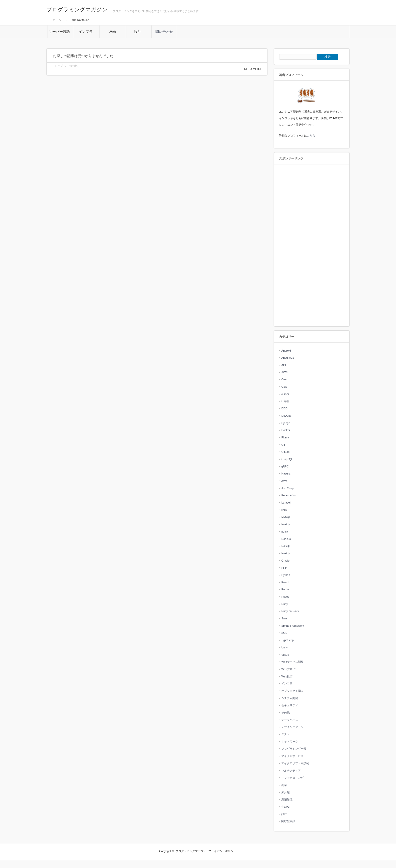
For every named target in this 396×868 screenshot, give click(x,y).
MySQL (286, 517)
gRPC (285, 466)
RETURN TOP (253, 69)
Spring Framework (293, 626)
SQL (284, 633)
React (285, 582)
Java (284, 481)
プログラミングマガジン (77, 9)
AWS (284, 372)
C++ (284, 379)
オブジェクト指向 (292, 691)
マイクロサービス (292, 756)
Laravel (286, 503)
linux (284, 510)
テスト (286, 734)
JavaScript (288, 488)
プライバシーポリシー (222, 851)
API (284, 365)
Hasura (286, 474)
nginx (285, 532)
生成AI (285, 807)
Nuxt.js (286, 553)
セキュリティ (290, 705)
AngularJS (288, 358)
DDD (284, 408)
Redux (285, 589)
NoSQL (286, 546)
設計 (284, 814)
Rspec (285, 597)
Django (286, 423)
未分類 (286, 792)
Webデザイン (290, 669)
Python (286, 575)
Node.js (286, 539)
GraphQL (287, 459)
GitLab (285, 452)
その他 (286, 713)
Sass (284, 618)
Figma (285, 437)
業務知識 (287, 799)
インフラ (287, 683)
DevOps (286, 416)
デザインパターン (292, 727)
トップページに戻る (67, 66)
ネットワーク (290, 742)
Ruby (285, 604)
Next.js (286, 524)
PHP (284, 568)
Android (286, 351)
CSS (284, 387)
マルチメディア (291, 771)
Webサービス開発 (292, 662)
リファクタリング (292, 778)
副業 (284, 785)
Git (283, 445)
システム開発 (290, 698)
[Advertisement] (312, 246)
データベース (290, 720)
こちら (311, 136)
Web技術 (287, 676)
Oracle (285, 561)
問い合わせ (164, 32)
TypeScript (288, 640)
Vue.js (285, 655)
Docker (286, 430)
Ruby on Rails (290, 611)
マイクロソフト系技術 (295, 763)
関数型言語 (288, 821)
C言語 (285, 401)
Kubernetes (288, 495)
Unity (284, 647)
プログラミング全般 (294, 749)
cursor (285, 394)
